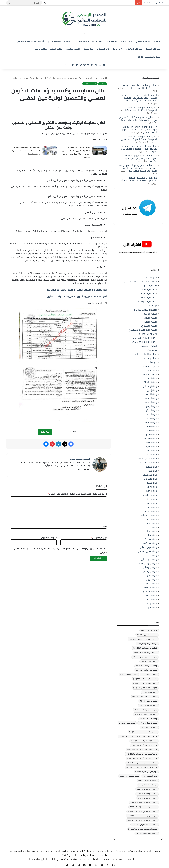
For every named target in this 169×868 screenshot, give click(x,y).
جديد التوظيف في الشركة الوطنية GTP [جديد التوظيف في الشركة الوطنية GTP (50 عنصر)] (143, 732)
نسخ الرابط (45, 432)
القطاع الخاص (98, 41)
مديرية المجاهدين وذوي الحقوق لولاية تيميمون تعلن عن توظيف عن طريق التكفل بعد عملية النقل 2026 (138, 168)
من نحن (139, 859)
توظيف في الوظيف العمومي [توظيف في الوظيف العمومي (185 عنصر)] (146, 710)
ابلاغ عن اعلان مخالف (36, 859)
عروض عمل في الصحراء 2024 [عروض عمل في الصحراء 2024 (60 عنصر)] (146, 772)
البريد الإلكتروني (99, 536)
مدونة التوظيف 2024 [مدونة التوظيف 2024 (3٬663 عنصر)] (129, 776)
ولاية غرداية (152, 575)
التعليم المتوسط (147, 302)
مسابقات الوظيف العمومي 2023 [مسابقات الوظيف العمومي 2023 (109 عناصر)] (145, 825)
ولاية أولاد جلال (150, 386)
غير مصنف (152, 350)
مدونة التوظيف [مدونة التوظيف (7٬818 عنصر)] (150, 776)
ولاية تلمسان (151, 491)
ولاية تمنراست (150, 495)
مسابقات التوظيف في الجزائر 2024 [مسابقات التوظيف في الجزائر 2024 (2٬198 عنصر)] (144, 807)
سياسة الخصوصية (92, 859)
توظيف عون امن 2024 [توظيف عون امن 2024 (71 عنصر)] (149, 701)
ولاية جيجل (152, 527)
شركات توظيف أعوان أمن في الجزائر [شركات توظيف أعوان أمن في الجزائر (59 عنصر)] (144, 745)
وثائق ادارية (118, 49)
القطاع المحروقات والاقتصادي (60, 41)
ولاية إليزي (152, 390)
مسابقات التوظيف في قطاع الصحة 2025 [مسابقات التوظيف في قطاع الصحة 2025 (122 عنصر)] (142, 820)
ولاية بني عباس (150, 475)
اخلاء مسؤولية (76, 859)
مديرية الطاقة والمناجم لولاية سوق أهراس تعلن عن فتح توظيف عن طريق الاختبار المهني (139, 130)
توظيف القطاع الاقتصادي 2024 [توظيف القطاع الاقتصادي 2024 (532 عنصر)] (145, 679)
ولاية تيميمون (150, 519)
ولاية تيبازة (152, 507)
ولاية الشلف (151, 418)
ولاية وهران (152, 608)
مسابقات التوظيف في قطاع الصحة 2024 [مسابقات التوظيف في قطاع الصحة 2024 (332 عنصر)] (142, 816)
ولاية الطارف (151, 422)
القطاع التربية (127, 41)
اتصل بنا (122, 859)
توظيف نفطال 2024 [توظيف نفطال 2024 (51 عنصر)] (127, 723)
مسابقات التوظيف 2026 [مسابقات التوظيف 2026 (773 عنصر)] (148, 798)
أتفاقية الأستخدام (110, 859)
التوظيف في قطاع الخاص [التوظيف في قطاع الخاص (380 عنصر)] (147, 644)
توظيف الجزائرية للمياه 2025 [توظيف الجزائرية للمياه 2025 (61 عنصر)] (147, 670)
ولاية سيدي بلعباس (148, 551)
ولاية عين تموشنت (148, 563)
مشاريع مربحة (41, 49)
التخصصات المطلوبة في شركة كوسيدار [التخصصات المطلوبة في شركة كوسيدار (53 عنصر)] (143, 639)
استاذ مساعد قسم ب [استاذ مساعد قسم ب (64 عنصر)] (149, 630)
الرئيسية (158, 41)
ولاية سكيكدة (150, 543)
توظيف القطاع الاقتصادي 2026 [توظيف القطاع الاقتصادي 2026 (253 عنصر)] (145, 688)
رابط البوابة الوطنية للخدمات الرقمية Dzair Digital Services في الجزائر (139, 87)
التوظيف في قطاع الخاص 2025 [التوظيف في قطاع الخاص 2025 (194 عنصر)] (145, 648)
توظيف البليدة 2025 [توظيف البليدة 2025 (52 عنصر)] (149, 661)
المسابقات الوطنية (153, 49)
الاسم (104, 525)
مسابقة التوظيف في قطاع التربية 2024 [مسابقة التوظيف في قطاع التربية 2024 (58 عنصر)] (143, 829)
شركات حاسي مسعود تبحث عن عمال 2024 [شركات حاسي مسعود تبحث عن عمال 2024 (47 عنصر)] (142, 763)
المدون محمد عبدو (80, 459)
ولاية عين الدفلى (149, 559)
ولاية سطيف (151, 535)
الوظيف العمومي (143, 41)
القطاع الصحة (112, 41)
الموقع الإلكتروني (48, 536)
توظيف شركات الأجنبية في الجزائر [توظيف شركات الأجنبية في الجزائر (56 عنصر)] (145, 697)
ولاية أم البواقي (150, 382)
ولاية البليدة (151, 398)
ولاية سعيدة (151, 539)
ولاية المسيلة (151, 430)
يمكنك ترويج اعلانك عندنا (57, 859)
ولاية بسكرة (151, 467)
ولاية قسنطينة (150, 587)
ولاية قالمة (152, 583)
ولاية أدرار (153, 378)
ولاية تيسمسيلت (149, 515)
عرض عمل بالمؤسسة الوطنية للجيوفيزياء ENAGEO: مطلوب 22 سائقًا (139, 179)
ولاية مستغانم (150, 591)
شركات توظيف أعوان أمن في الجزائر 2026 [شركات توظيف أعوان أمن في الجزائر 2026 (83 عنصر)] (142, 758)
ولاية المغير (152, 434)
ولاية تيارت (152, 503)
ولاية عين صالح (150, 567)
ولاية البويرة (151, 402)
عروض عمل (100, 78)
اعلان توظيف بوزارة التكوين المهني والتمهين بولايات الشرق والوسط (77, 290)
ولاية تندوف (151, 499)
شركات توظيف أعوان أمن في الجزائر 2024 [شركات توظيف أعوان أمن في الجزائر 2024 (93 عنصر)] (142, 750)
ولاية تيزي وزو (151, 511)
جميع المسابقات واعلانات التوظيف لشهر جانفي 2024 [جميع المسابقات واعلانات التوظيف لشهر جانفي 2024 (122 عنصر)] (138, 736)
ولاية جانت (152, 523)
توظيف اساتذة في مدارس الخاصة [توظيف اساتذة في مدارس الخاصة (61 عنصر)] (145, 657)
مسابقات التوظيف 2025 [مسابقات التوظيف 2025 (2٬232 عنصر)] (147, 794)
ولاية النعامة (151, 443)
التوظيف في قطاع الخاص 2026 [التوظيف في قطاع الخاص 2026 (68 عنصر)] (146, 652)
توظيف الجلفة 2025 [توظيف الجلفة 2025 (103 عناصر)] (129, 674)
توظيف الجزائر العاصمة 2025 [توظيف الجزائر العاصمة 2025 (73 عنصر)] (147, 666)
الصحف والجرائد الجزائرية (145, 310)
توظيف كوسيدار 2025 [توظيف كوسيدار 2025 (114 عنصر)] (148, 723)
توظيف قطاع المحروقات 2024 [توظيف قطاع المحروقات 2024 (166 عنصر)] (146, 714)
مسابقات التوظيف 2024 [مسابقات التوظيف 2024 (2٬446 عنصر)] (147, 789)
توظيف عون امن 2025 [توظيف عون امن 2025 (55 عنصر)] (149, 705)
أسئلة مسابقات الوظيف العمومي (30, 41)
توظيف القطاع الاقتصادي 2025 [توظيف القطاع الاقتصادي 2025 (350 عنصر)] (145, 683)
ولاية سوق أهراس (148, 547)
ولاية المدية (151, 426)
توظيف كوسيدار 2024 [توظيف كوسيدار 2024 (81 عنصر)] (149, 719)
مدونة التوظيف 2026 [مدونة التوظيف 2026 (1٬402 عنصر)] (148, 785)
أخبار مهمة (89, 49)
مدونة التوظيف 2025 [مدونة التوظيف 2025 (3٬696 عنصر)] (148, 780)
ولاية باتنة (152, 451)
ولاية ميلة (152, 600)
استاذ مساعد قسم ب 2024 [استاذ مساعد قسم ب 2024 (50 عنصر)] (147, 635)
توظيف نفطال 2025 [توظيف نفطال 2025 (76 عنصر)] (149, 727)
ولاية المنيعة (151, 438)
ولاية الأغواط (151, 394)
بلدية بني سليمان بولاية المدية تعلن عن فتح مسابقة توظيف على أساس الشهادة (138, 119)
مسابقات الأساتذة (135, 49)
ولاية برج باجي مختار (148, 459)
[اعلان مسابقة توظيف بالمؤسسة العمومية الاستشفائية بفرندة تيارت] (49, 150)
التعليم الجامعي (147, 298)
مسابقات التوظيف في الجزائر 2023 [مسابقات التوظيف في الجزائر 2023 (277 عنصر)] (144, 802)
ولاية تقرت (152, 487)
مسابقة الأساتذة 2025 (144, 342)
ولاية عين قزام (150, 571)
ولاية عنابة (152, 555)
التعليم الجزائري (74, 49)
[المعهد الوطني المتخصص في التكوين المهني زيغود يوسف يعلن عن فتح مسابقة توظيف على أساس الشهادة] (100, 150)
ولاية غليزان (152, 579)
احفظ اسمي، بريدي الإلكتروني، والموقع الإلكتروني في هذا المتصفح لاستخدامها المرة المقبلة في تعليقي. (61, 549)
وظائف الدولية (56, 49)
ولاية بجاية (152, 455)
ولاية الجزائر (152, 410)
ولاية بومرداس (150, 479)
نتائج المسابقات (103, 49)
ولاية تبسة (152, 483)
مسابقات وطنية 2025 (144, 338)
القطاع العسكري (82, 41)
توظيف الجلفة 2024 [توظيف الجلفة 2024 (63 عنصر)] (149, 674)
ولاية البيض (152, 406)
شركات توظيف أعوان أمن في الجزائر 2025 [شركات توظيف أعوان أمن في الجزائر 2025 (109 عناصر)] (142, 754)
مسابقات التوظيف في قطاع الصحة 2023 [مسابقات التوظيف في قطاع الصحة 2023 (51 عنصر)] (143, 811)
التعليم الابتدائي (147, 290)
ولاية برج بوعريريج (149, 463)
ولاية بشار (153, 471)
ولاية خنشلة (151, 531)
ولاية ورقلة (152, 604)
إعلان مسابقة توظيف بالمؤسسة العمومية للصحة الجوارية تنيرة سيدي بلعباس (139, 139)
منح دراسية (152, 362)
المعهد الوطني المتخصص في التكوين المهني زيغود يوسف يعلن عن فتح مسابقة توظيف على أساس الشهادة (76, 152)
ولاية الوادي (151, 447)
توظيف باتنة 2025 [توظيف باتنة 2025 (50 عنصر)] (150, 692)
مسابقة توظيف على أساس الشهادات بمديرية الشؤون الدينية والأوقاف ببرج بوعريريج (139, 149)
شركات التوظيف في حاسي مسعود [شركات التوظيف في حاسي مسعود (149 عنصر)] (144, 741)
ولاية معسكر (151, 595)
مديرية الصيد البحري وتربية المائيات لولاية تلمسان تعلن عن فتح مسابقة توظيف (140, 158)
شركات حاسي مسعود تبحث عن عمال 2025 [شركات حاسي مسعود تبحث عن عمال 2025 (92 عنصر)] (142, 767)
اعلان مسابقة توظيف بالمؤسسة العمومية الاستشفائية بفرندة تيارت (26, 149)
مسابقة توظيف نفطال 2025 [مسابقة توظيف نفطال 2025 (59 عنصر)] (147, 833)
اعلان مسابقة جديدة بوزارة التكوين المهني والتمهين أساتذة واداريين (77, 296)
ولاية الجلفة (151, 414)
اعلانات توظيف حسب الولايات (149, 57)
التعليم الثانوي (148, 294)
